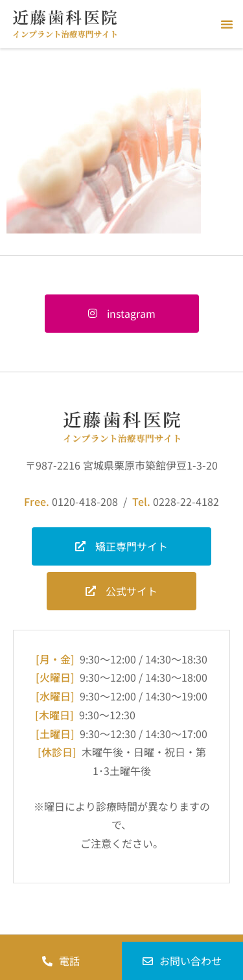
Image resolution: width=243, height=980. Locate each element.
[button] (227, 24)
